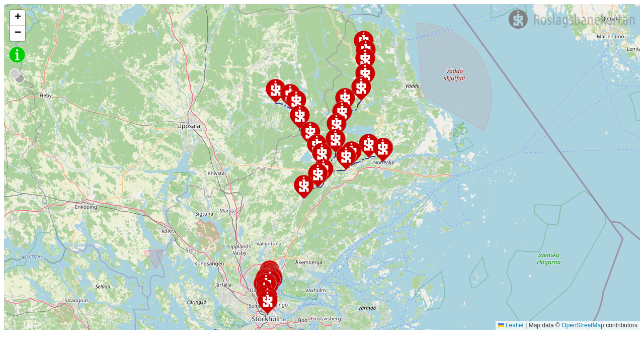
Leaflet (511, 325)
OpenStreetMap (583, 325)
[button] (336, 141)
